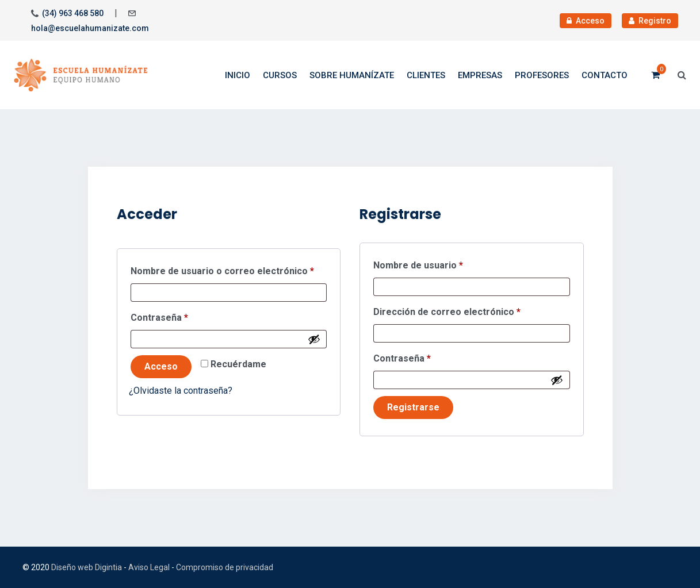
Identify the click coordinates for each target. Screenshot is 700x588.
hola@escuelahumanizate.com (90, 28)
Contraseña (183, 316)
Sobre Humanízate (352, 75)
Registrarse (413, 407)
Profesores (542, 75)
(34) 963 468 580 (73, 13)
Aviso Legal (149, 567)
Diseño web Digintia (87, 567)
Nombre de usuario (442, 264)
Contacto (605, 75)
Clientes (426, 75)
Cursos (280, 75)
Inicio (238, 75)
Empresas (480, 75)
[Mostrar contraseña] (314, 339)
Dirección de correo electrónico (471, 310)
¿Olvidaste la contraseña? (181, 391)
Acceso (586, 21)
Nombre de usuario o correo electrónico (229, 269)
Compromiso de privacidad (225, 567)
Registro (650, 21)
